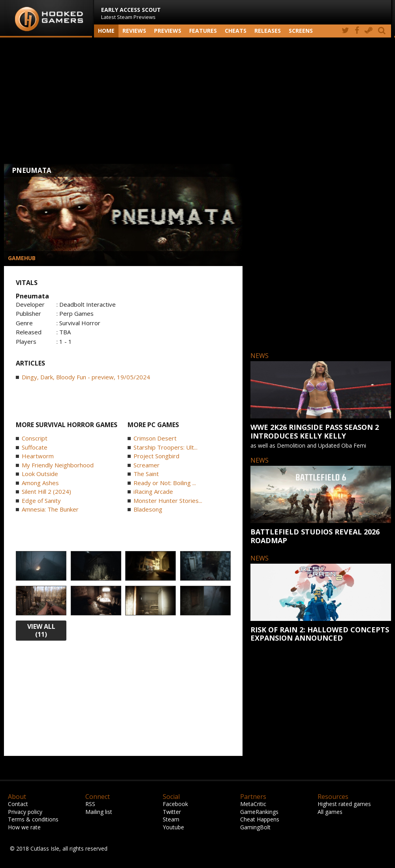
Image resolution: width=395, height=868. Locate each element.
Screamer (147, 465)
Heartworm (38, 456)
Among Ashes (40, 483)
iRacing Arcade (153, 491)
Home (106, 31)
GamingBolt (255, 827)
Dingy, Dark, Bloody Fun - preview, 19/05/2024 (86, 377)
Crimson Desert (155, 438)
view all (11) (41, 631)
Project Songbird (156, 456)
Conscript (35, 438)
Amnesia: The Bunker (50, 509)
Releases (268, 31)
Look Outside (40, 474)
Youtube (173, 827)
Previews (168, 31)
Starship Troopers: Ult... (166, 447)
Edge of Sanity (41, 501)
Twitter (172, 812)
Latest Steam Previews (131, 13)
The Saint (146, 474)
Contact (18, 804)
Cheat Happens (260, 819)
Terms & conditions (33, 819)
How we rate (24, 827)
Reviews (134, 31)
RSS (90, 804)
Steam (171, 819)
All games (330, 812)
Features (203, 31)
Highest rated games (344, 804)
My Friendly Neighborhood (58, 465)
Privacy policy (25, 812)
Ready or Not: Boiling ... (165, 483)
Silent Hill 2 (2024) (46, 491)
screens (301, 31)
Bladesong (148, 509)
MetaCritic (253, 804)
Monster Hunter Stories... (168, 501)
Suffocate (35, 447)
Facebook (175, 804)
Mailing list (99, 812)
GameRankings (259, 812)
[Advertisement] (197, 101)
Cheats (236, 31)
